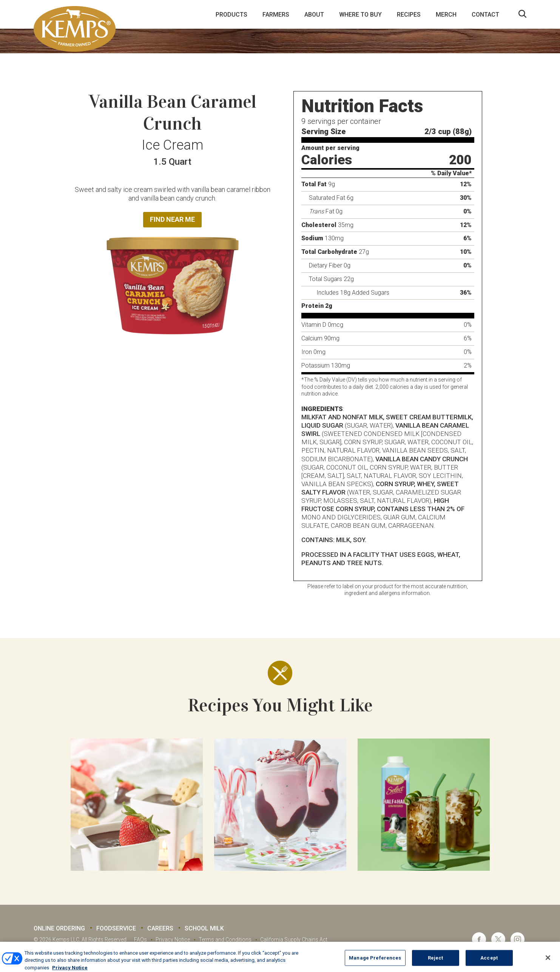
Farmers (276, 15)
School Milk (204, 928)
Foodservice (116, 928)
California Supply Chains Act (294, 940)
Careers (160, 928)
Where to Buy (360, 15)
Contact (485, 15)
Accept (489, 963)
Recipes (409, 15)
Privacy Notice (173, 940)
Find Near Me (172, 219)
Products (231, 15)
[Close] (548, 963)
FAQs (140, 940)
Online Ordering (59, 928)
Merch (446, 15)
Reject (436, 963)
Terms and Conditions (225, 940)
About (314, 15)
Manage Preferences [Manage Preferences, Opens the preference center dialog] (375, 963)
